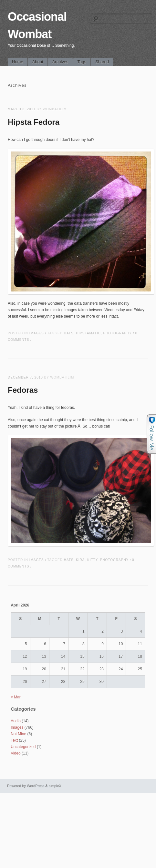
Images (37, 333)
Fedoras (23, 390)
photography (117, 333)
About (38, 62)
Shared (102, 62)
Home (18, 62)
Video (16, 753)
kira (80, 560)
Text (14, 740)
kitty (92, 560)
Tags (82, 62)
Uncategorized (23, 747)
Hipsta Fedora (34, 122)
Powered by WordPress (26, 786)
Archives (60, 62)
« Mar (16, 697)
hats (69, 333)
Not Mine (18, 734)
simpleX (55, 786)
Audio (16, 721)
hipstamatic (88, 333)
